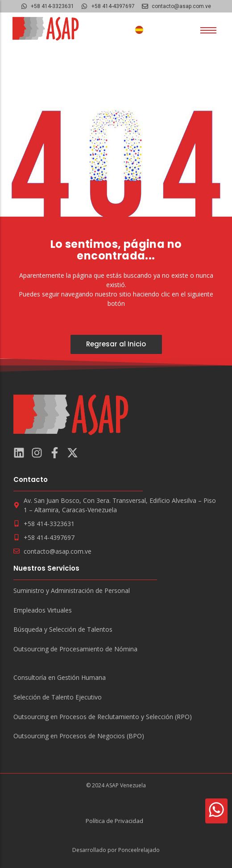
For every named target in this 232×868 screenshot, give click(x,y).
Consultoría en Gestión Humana (60, 678)
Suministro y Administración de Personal (72, 591)
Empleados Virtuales (43, 611)
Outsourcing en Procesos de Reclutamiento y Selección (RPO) (103, 717)
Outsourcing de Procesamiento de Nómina (75, 649)
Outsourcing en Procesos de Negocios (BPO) (79, 736)
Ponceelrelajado (139, 850)
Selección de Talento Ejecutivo (58, 697)
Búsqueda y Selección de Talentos (63, 630)
